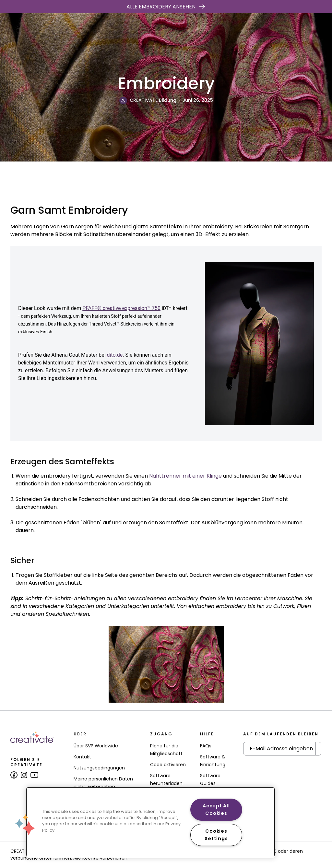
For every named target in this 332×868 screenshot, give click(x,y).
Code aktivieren (168, 765)
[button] (25, 825)
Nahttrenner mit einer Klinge (185, 476)
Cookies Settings (216, 835)
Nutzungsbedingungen (99, 768)
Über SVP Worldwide (96, 746)
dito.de (115, 355)
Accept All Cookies (216, 809)
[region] (150, 822)
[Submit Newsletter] (318, 749)
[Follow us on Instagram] (24, 775)
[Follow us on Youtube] (34, 775)
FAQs (206, 746)
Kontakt (82, 757)
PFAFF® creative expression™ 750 (121, 308)
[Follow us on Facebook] (14, 775)
